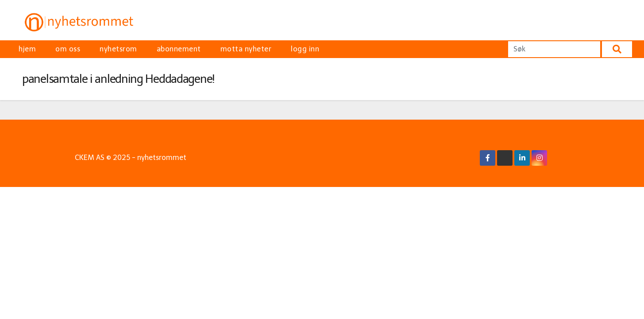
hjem (27, 49)
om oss (68, 49)
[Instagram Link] (540, 158)
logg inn (305, 49)
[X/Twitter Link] (505, 158)
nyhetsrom (118, 49)
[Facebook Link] (488, 158)
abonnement (179, 49)
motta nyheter (246, 49)
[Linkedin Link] (522, 158)
